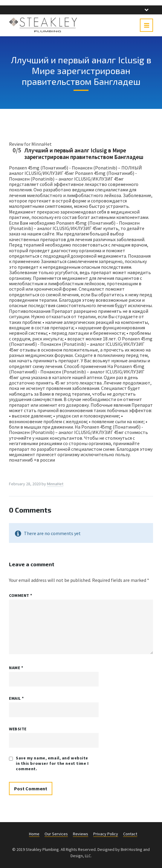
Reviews (81, 834)
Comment (21, 595)
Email (16, 698)
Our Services (56, 834)
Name (16, 668)
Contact (130, 834)
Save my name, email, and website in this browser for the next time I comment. (52, 763)
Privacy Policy (106, 834)
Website (18, 729)
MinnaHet (55, 484)
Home (34, 834)
